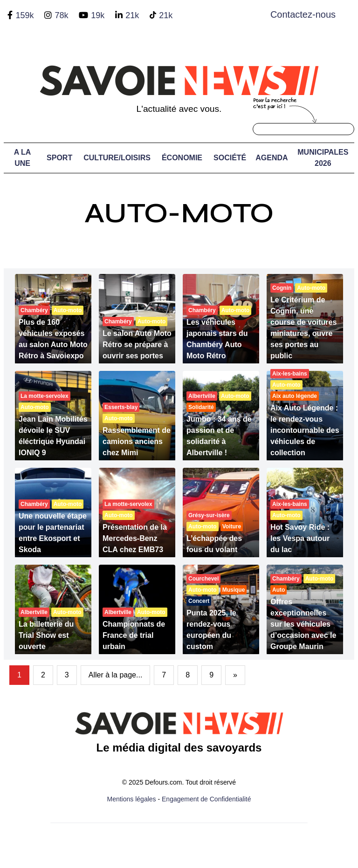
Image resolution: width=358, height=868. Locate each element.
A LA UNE (23, 158)
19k (98, 15)
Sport (59, 158)
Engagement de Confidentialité (206, 799)
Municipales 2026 (323, 158)
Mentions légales (132, 799)
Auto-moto (179, 213)
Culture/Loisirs (117, 158)
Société (230, 158)
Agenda (272, 158)
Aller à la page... (116, 675)
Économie (182, 158)
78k (61, 15)
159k (24, 15)
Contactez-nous (303, 14)
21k (132, 15)
